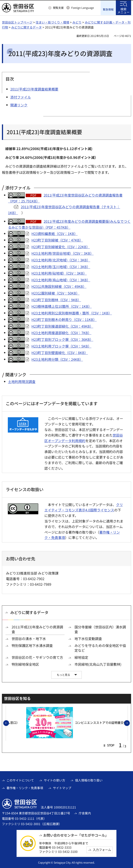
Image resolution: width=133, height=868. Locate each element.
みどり (77, 22)
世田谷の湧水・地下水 (29, 638)
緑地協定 (81, 657)
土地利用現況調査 (22, 381)
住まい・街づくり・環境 (52, 22)
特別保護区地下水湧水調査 (32, 645)
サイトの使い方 (54, 780)
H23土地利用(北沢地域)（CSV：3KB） (61, 260)
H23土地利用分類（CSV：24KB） (57, 359)
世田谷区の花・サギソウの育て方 (37, 657)
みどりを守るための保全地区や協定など (100, 648)
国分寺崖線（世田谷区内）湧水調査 (100, 629)
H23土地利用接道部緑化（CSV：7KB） (61, 332)
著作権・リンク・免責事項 (25, 788)
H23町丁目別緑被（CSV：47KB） (57, 240)
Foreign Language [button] (83, 8)
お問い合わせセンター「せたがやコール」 (76, 835)
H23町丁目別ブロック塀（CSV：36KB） (62, 339)
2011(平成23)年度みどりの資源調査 (37, 629)
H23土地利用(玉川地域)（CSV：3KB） (61, 266)
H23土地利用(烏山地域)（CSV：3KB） (61, 280)
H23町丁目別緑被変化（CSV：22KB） (61, 247)
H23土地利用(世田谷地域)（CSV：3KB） (62, 253)
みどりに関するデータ (26, 27)
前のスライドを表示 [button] (9, 723)
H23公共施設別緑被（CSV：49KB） (59, 286)
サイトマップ (62, 788)
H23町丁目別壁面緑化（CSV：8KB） (60, 352)
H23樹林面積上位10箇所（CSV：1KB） (62, 306)
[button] (56, 8)
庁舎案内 (85, 813)
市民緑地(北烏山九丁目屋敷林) (98, 664)
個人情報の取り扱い (89, 780)
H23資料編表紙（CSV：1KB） (54, 233)
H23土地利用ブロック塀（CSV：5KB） (61, 346)
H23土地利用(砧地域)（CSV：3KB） (59, 273)
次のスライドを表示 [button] (130, 723)
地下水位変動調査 (88, 638)
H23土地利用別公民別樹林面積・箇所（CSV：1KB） (72, 313)
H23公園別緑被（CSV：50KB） (55, 293)
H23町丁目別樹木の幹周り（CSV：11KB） (64, 319)
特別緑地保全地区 (25, 664)
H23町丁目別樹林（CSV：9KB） (56, 299)
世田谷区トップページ (17, 22)
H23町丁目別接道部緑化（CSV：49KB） (62, 326)
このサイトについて (20, 780)
